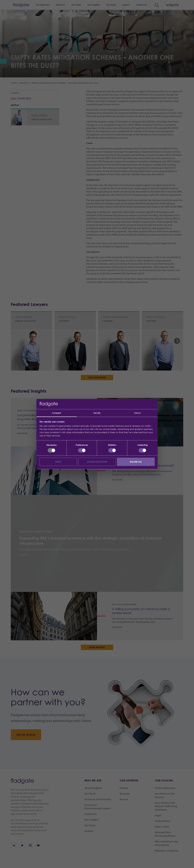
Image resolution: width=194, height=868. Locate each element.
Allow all (136, 462)
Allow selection (97, 462)
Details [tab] (97, 413)
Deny (58, 462)
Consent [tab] (57, 413)
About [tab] (137, 413)
